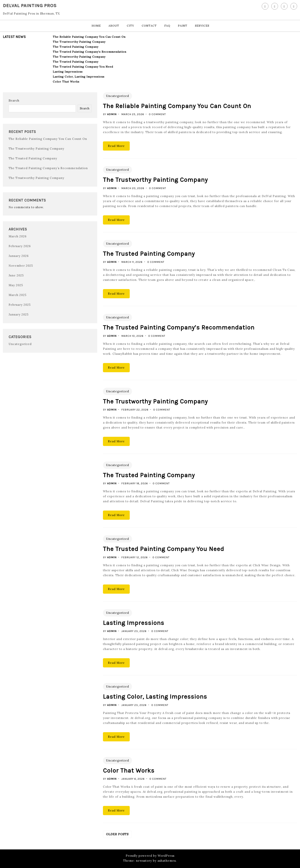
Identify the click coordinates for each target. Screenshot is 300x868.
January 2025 (19, 314)
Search (14, 100)
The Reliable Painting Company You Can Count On (89, 37)
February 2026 (20, 246)
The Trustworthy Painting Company (79, 42)
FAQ (167, 26)
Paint (183, 26)
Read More (116, 146)
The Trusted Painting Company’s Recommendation (90, 52)
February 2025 (20, 305)
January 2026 (19, 256)
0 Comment (157, 114)
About (114, 26)
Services (202, 26)
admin (112, 114)
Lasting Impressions (68, 72)
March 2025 (18, 295)
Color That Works (66, 82)
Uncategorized (20, 344)
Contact (149, 26)
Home (96, 26)
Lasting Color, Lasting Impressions (79, 77)
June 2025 (16, 275)
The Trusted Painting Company (76, 47)
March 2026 (18, 236)
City (130, 26)
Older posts (117, 834)
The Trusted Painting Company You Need (83, 67)
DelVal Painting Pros (30, 5)
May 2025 (16, 285)
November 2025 (21, 266)
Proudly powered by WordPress (150, 856)
